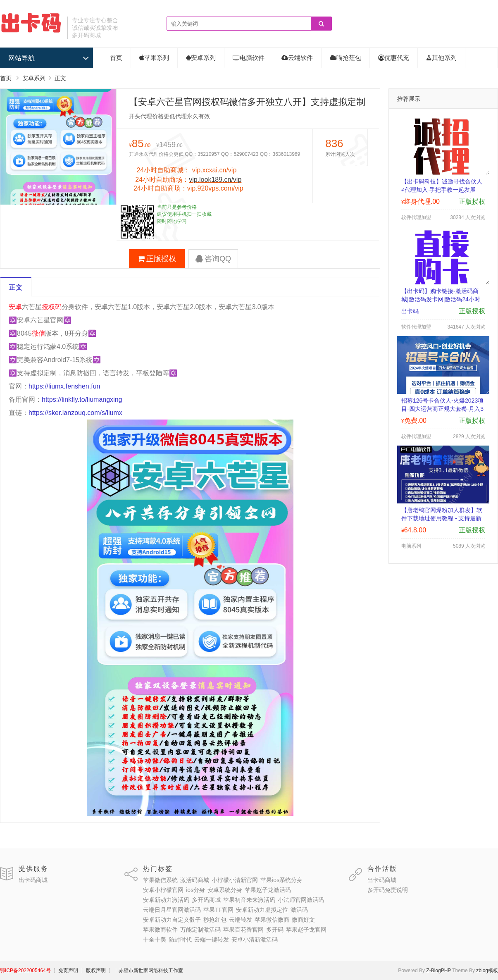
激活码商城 (195, 880)
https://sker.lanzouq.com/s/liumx (75, 413)
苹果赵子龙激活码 (268, 890)
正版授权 (157, 259)
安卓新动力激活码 (166, 900)
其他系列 (441, 58)
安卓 (15, 307)
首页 (116, 58)
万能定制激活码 (200, 930)
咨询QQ (213, 259)
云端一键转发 (212, 939)
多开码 (275, 930)
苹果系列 (154, 58)
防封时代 (180, 939)
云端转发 (241, 920)
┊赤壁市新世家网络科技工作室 (148, 970)
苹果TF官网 (218, 910)
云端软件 (297, 58)
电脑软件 (249, 58)
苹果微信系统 (160, 880)
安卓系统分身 (225, 890)
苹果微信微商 (272, 920)
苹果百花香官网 (243, 930)
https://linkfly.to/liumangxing (82, 399)
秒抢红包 (215, 920)
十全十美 (155, 939)
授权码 (52, 307)
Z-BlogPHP (438, 970)
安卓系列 (201, 58)
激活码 (299, 910)
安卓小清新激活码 (255, 939)
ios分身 (195, 890)
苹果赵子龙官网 (306, 930)
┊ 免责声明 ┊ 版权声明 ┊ (82, 970)
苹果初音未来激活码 (249, 900)
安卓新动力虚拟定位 (262, 910)
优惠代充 (394, 58)
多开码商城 (206, 900)
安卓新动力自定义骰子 (172, 920)
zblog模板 (487, 970)
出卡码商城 (33, 880)
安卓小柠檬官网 (163, 890)
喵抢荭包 (346, 58)
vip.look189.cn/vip (215, 180)
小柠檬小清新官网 (235, 880)
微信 (38, 333)
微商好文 (303, 920)
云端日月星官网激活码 (172, 910)
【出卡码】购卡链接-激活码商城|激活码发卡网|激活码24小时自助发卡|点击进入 (441, 299)
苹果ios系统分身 (281, 880)
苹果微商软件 (160, 930)
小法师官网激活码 (301, 900)
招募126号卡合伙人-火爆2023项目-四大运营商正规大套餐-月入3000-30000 (442, 409)
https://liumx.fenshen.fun (64, 386)
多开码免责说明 (388, 890)
